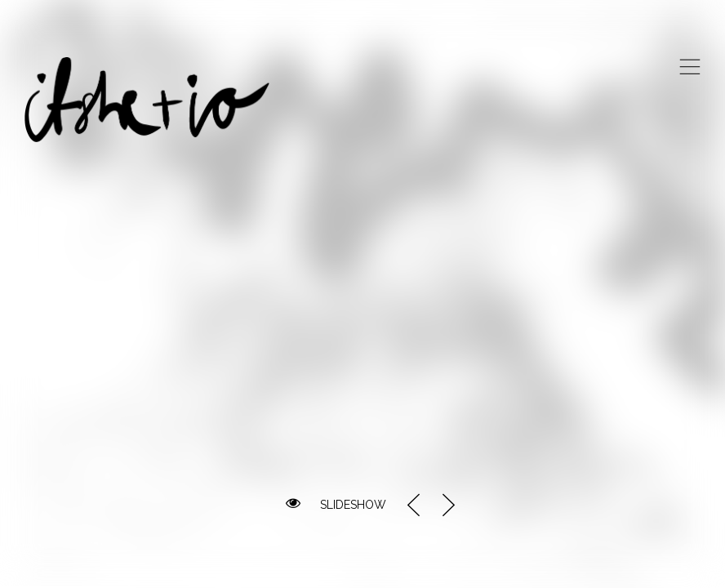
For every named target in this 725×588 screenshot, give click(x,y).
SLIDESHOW (353, 505)
